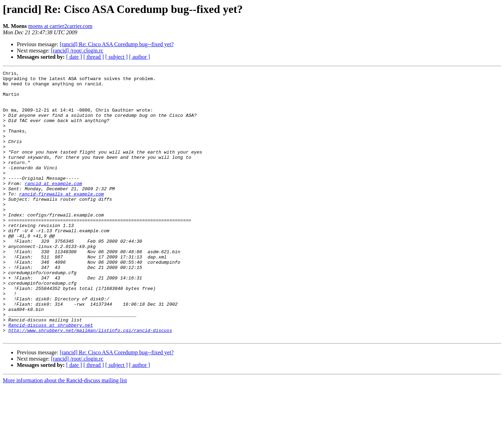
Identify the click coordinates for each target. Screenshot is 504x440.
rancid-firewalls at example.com (62, 219)
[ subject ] (117, 57)
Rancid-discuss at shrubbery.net (51, 376)
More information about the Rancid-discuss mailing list (65, 434)
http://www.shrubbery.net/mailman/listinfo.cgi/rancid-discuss (90, 383)
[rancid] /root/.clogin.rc (77, 51)
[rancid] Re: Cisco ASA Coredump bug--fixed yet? (117, 44)
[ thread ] (94, 57)
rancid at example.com (53, 206)
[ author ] (140, 57)
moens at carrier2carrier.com (60, 26)
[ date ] (74, 57)
